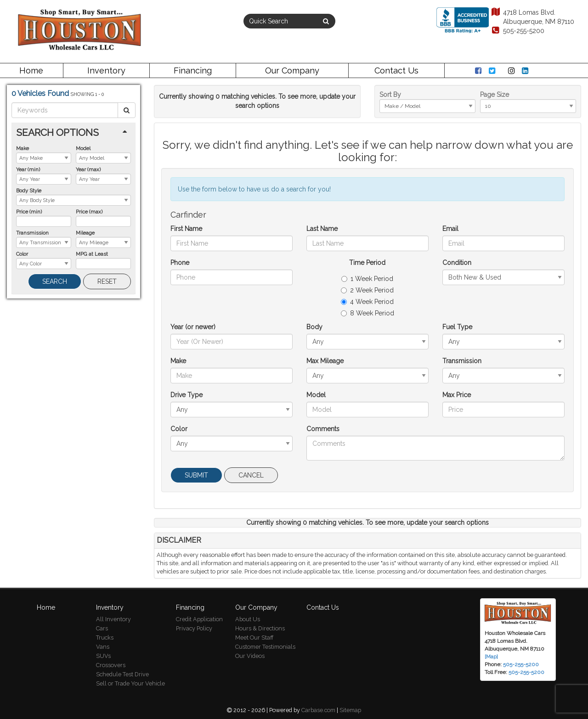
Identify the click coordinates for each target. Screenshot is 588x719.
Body (314, 327)
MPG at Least (92, 254)
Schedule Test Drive (122, 674)
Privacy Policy (194, 628)
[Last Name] (367, 243)
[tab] (73, 132)
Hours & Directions (260, 628)
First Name (186, 229)
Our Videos (250, 656)
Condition (457, 263)
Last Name (322, 229)
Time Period (367, 263)
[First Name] (232, 243)
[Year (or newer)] (232, 342)
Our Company (292, 70)
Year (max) (88, 169)
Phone (180, 263)
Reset (107, 281)
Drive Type (187, 395)
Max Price (457, 395)
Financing (193, 70)
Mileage (85, 233)
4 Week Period (367, 302)
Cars (102, 628)
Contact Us (396, 70)
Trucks (105, 638)
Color (22, 254)
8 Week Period (367, 313)
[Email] (503, 243)
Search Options (57, 132)
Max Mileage (325, 361)
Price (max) (89, 212)
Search (55, 281)
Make (23, 148)
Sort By (390, 95)
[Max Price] (503, 410)
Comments (323, 429)
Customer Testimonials (265, 647)
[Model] (367, 410)
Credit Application (199, 619)
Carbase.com (318, 710)
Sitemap (350, 710)
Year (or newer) (193, 327)
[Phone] (232, 277)
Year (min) (28, 169)
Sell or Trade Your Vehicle (130, 683)
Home (31, 70)
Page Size (495, 95)
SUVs (103, 656)
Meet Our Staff (254, 638)
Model (83, 148)
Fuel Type (457, 327)
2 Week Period (367, 290)
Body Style (29, 191)
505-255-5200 (517, 31)
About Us (248, 619)
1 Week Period (367, 279)
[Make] (232, 376)
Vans (103, 647)
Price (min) (29, 212)
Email (450, 229)
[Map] (491, 657)
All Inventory (113, 619)
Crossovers (111, 665)
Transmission (32, 233)
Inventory (106, 70)
